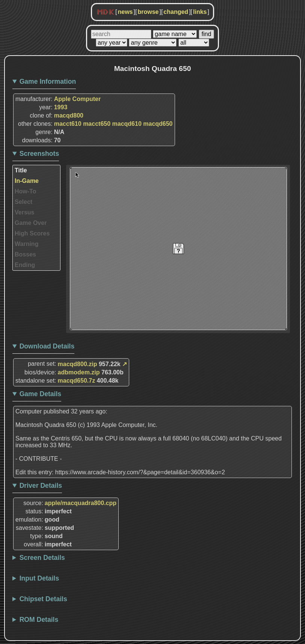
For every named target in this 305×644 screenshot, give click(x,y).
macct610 (68, 124)
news (125, 12)
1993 (61, 107)
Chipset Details (43, 599)
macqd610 (127, 124)
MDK (106, 12)
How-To (25, 191)
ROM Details (39, 620)
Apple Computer (77, 99)
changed (176, 12)
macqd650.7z (77, 381)
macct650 (97, 124)
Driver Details (41, 486)
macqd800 (69, 115)
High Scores (32, 233)
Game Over (31, 223)
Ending (25, 265)
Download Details (47, 346)
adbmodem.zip (79, 372)
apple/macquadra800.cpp (81, 503)
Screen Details (42, 558)
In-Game (27, 181)
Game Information (48, 81)
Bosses (25, 254)
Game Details (40, 394)
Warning (26, 244)
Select (23, 202)
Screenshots (39, 154)
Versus (24, 212)
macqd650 (158, 124)
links (200, 12)
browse (148, 12)
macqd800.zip (78, 364)
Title (21, 170)
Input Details (39, 578)
